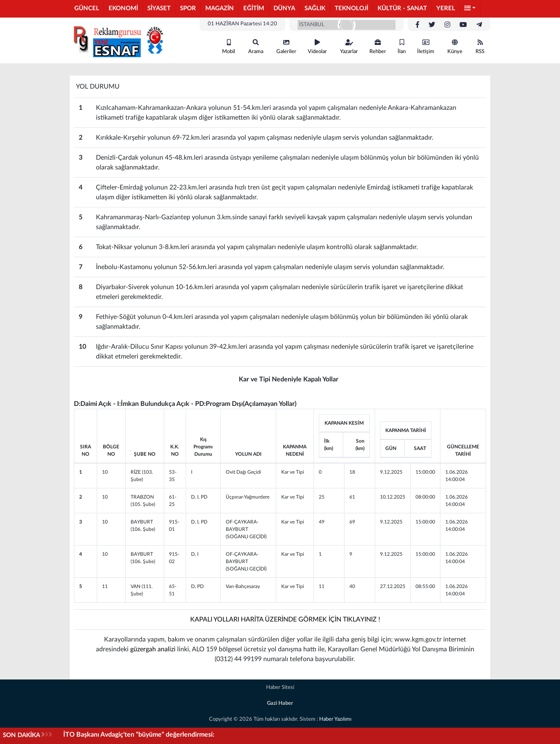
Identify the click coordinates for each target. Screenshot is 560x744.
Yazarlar (349, 47)
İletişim (426, 47)
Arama (256, 47)
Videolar (317, 47)
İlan (402, 47)
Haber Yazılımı (335, 719)
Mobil (229, 47)
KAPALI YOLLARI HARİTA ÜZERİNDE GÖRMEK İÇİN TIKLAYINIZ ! (285, 619)
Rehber (378, 47)
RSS (480, 47)
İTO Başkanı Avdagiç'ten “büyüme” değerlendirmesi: (139, 735)
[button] (470, 9)
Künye (455, 47)
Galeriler (286, 47)
